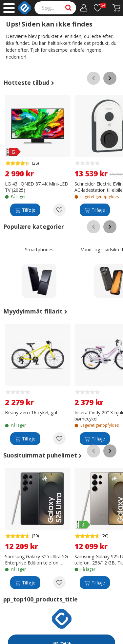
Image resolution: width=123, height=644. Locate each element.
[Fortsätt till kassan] (117, 8)
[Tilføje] (25, 210)
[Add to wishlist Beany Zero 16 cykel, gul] (59, 438)
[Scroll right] (110, 78)
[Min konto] (84, 8)
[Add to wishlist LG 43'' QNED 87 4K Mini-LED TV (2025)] (59, 210)
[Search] (55, 8)
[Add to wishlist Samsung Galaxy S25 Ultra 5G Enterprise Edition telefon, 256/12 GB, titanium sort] (59, 582)
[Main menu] (9, 8)
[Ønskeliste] (100, 8)
